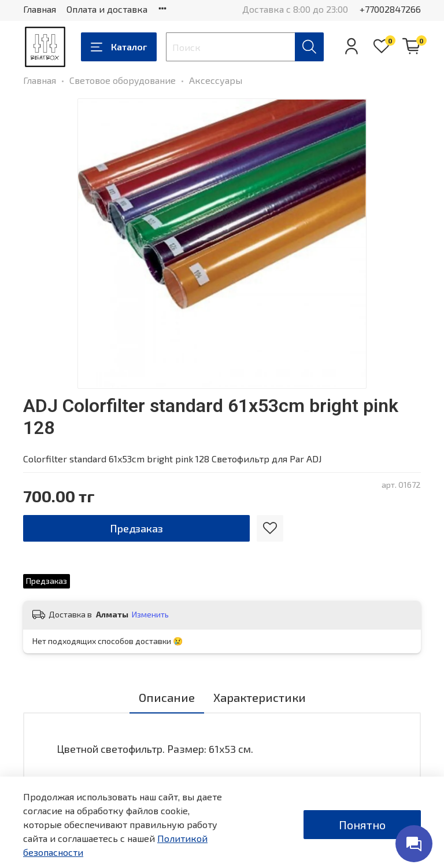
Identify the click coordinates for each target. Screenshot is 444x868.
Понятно (362, 825)
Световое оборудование (123, 80)
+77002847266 (390, 9)
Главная (40, 9)
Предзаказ (136, 528)
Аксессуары (216, 80)
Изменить (150, 614)
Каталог (119, 47)
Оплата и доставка (107, 9)
